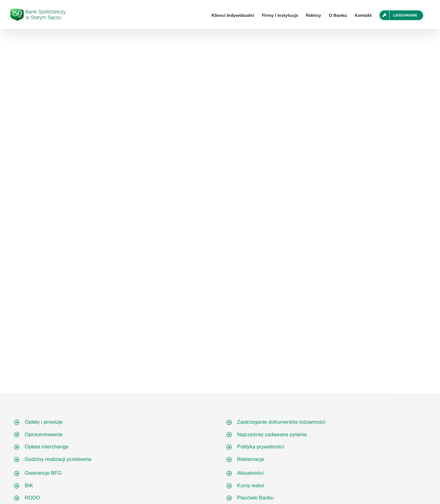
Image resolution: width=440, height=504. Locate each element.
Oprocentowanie (44, 435)
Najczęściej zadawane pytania (272, 435)
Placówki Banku (255, 498)
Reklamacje (251, 459)
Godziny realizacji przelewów (58, 459)
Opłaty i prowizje (44, 422)
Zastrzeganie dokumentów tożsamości (281, 422)
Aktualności (250, 473)
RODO (33, 498)
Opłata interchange (47, 447)
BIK (29, 486)
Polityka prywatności (261, 447)
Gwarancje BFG (43, 473)
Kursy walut (251, 486)
